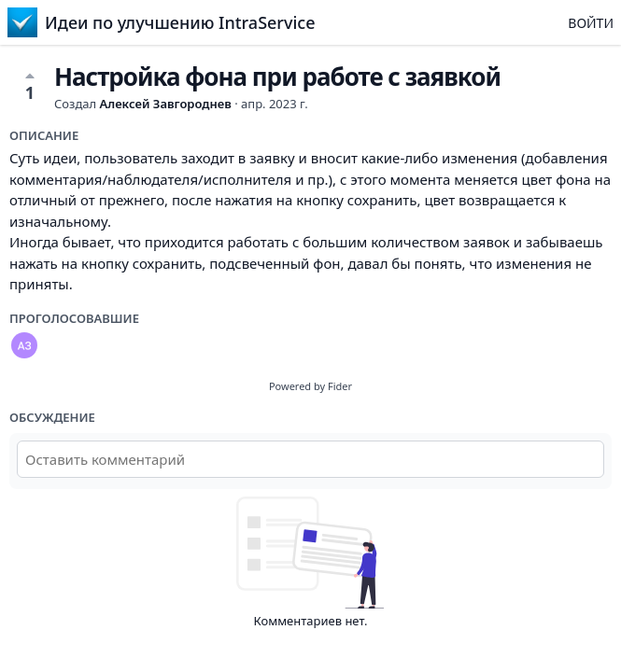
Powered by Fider (310, 386)
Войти (591, 23)
